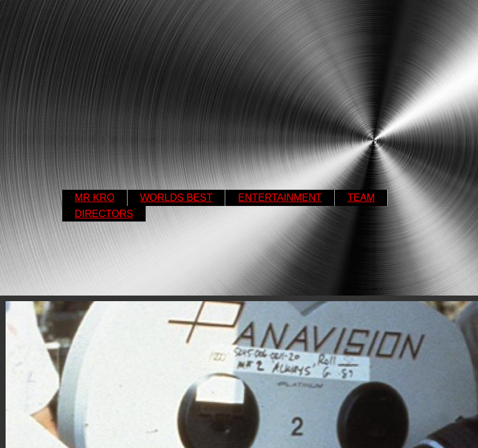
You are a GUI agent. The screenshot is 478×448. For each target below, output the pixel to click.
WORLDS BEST (176, 198)
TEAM (361, 198)
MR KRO (95, 198)
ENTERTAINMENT (280, 198)
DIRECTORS (104, 214)
